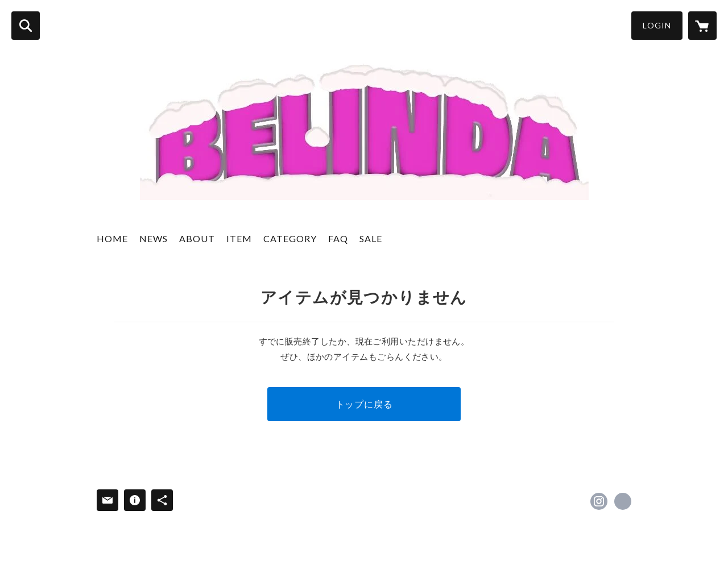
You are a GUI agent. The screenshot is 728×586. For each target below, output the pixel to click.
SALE (371, 238)
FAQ (338, 238)
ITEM (239, 238)
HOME (112, 238)
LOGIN (657, 25)
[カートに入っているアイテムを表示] (702, 26)
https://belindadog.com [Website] (623, 501)
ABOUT (197, 238)
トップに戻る (364, 404)
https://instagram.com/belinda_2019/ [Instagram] (599, 501)
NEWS (154, 238)
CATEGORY (290, 238)
